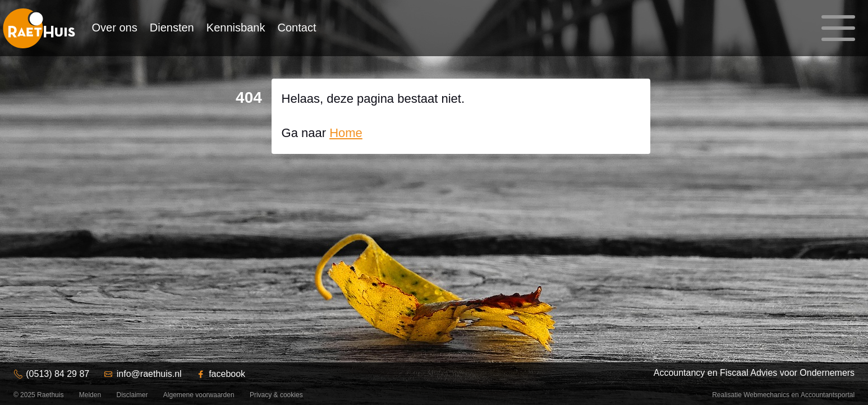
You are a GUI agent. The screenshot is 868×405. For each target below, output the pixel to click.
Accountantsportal (828, 395)
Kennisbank (236, 28)
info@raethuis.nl (149, 374)
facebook (227, 374)
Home (346, 133)
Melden (90, 395)
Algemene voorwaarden (199, 395)
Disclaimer (132, 395)
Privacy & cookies (276, 395)
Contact (297, 28)
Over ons (115, 28)
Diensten (172, 28)
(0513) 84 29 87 (58, 374)
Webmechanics (766, 395)
